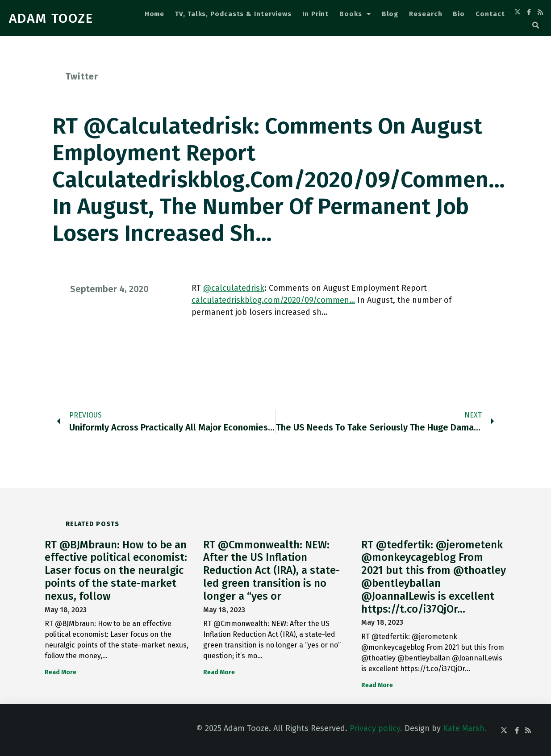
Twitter (82, 76)
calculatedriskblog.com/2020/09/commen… (273, 300)
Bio (459, 14)
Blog (390, 14)
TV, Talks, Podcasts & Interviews (233, 14)
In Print (315, 14)
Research (426, 14)
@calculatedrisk (234, 288)
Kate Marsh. (465, 728)
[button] (536, 25)
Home (155, 14)
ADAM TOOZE (51, 18)
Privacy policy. (376, 728)
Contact (490, 14)
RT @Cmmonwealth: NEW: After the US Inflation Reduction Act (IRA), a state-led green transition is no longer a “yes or (271, 570)
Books (355, 14)
